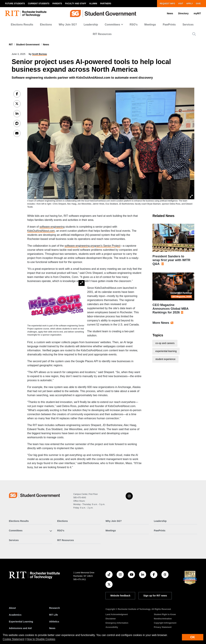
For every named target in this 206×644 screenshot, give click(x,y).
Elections (46, 25)
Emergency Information (117, 623)
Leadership (91, 25)
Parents (57, 4)
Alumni (93, 4)
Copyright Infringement (165, 623)
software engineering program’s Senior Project (92, 246)
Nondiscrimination (163, 619)
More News (161, 323)
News (170, 13)
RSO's (134, 25)
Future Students (15, 4)
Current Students (39, 4)
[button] (194, 34)
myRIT (197, 13)
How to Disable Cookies (41, 639)
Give (198, 4)
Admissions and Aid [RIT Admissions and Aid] (20, 628)
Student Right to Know (165, 614)
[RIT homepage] (26, 14)
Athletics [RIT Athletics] (54, 622)
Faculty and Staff (76, 4)
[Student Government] (35, 495)
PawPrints (169, 25)
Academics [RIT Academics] (15, 615)
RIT (11, 45)
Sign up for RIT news (155, 596)
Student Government (28, 45)
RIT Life (53, 615)
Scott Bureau (40, 54)
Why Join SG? (68, 25)
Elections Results (22, 25)
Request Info (167, 4)
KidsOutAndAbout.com (41, 231)
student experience (165, 359)
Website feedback (120, 596)
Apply (189, 4)
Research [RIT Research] (55, 608)
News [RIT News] (52, 628)
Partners (106, 4)
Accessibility (112, 627)
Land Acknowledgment (117, 614)
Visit (181, 4)
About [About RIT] (12, 608)
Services (188, 25)
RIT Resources (102, 34)
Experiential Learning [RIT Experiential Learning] (21, 622)
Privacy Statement (163, 627)
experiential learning (166, 351)
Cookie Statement (13, 639)
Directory (183, 13)
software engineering (52, 227)
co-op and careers (165, 343)
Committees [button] (112, 25)
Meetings (150, 25)
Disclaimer (111, 619)
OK (193, 637)
